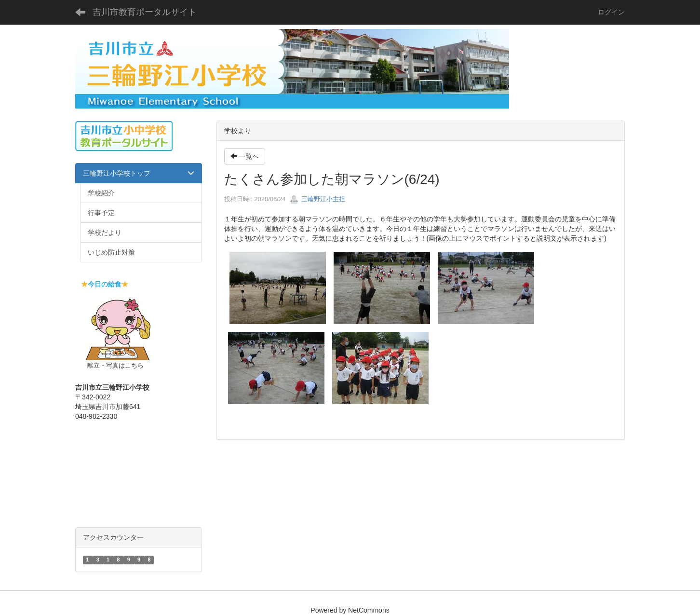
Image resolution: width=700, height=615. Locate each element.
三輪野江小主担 (317, 199)
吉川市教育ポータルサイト (145, 12)
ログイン (611, 12)
